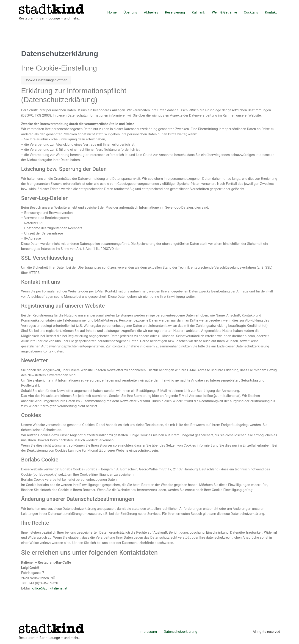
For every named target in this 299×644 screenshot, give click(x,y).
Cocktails (251, 12)
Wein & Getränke (224, 12)
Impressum (148, 632)
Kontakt (271, 12)
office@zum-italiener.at (50, 588)
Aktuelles (151, 12)
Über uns (130, 12)
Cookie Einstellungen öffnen (46, 80)
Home (112, 12)
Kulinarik (198, 12)
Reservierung (175, 12)
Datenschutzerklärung (180, 632)
